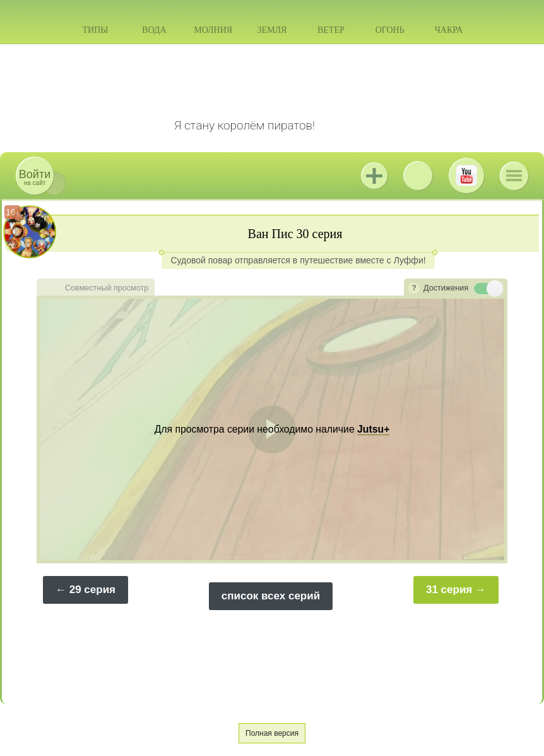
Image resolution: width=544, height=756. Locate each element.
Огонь (390, 30)
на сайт (35, 177)
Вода (154, 30)
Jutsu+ (374, 176)
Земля (272, 30)
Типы (95, 30)
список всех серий (271, 596)
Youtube (466, 176)
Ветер (331, 30)
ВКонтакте (418, 176)
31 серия (449, 590)
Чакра (449, 30)
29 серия (92, 590)
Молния (213, 30)
